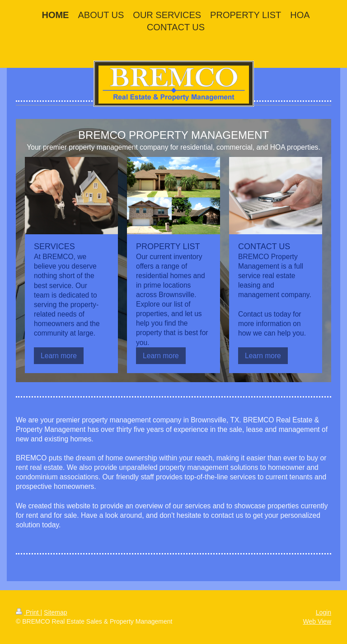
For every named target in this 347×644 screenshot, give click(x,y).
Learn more (59, 356)
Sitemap (55, 612)
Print (28, 612)
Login (324, 612)
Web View (317, 621)
